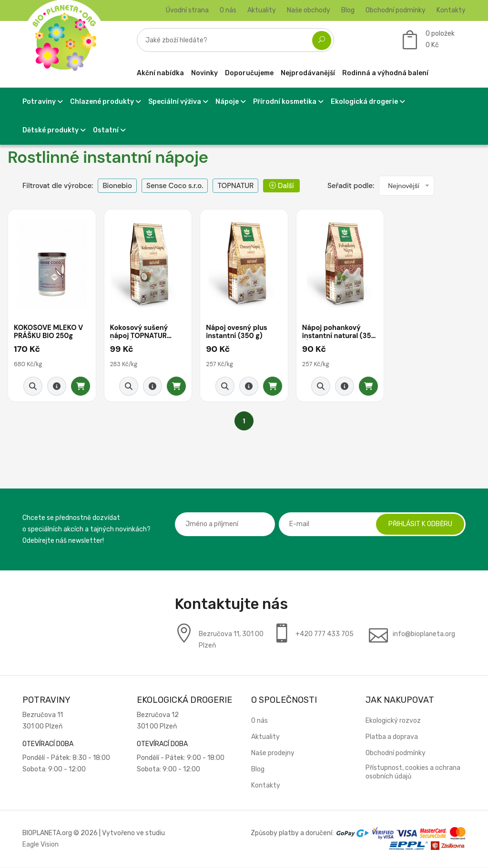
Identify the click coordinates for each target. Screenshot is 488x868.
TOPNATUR (235, 186)
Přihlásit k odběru (418, 524)
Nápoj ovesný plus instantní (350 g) (238, 333)
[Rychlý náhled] (33, 387)
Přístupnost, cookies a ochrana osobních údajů (413, 773)
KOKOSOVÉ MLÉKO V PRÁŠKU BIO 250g (50, 333)
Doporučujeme (249, 73)
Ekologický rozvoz (393, 721)
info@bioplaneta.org (424, 634)
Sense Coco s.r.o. (175, 186)
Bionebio (117, 186)
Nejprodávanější (308, 73)
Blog (348, 10)
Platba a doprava (392, 737)
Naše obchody (309, 10)
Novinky (204, 73)
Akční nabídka (160, 73)
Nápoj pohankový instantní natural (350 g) (332, 333)
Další (281, 186)
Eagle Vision (41, 845)
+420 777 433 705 (325, 634)
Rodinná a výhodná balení (385, 73)
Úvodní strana (187, 10)
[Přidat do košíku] (81, 387)
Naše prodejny (273, 753)
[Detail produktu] (57, 387)
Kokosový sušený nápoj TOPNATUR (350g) (140, 333)
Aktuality (262, 10)
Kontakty (451, 10)
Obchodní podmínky (396, 10)
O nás (228, 10)
